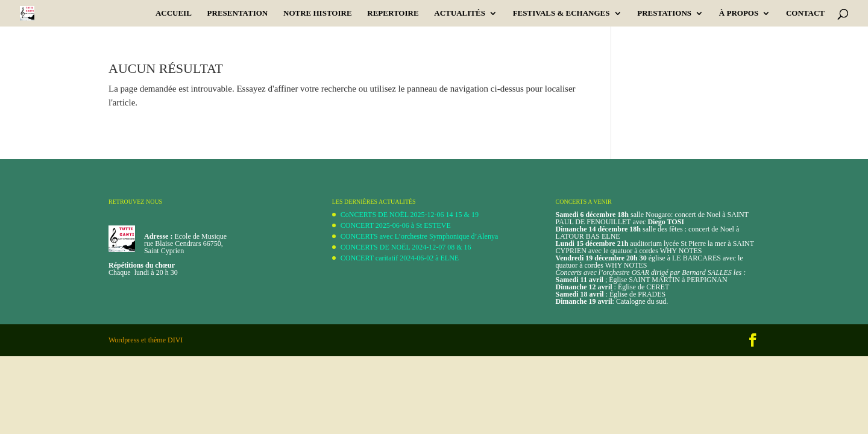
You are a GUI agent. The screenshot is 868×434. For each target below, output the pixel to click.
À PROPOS (739, 13)
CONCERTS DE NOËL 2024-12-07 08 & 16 (406, 247)
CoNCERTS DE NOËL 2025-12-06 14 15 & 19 (410, 215)
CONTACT (805, 13)
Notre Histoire (318, 13)
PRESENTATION (238, 13)
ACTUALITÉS (460, 13)
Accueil (174, 13)
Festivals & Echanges (561, 13)
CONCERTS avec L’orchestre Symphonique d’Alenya (419, 236)
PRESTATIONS (664, 13)
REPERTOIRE (393, 13)
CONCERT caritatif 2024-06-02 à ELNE (400, 258)
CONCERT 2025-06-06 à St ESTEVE (396, 225)
